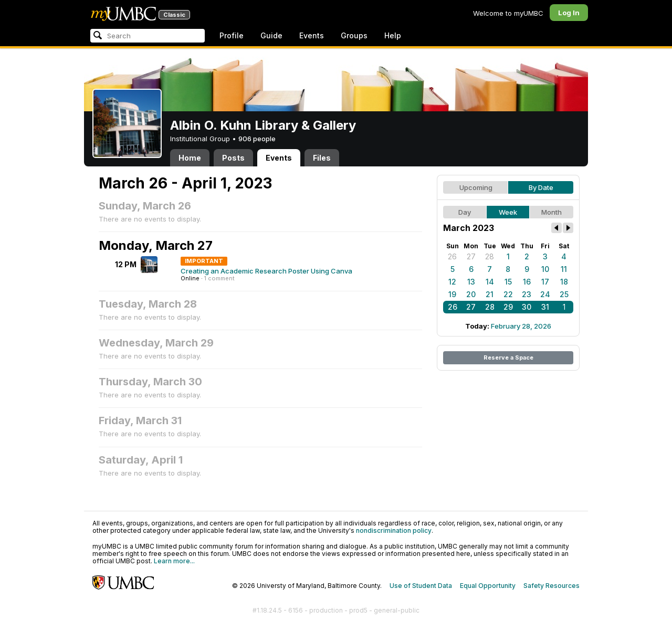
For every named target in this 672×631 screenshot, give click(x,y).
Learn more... (174, 561)
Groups (354, 35)
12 (452, 282)
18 (564, 282)
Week (508, 212)
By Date (541, 187)
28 (490, 256)
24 (545, 294)
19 (452, 294)
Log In (569, 13)
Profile (232, 35)
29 (508, 307)
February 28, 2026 (521, 326)
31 (545, 307)
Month (552, 212)
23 (527, 294)
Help (393, 35)
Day (465, 212)
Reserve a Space (508, 357)
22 (508, 294)
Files (322, 158)
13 (471, 282)
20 (471, 294)
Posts (233, 158)
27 (471, 256)
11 (564, 269)
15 (508, 282)
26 (452, 256)
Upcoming (476, 187)
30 (527, 307)
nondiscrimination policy (394, 530)
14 (490, 282)
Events (312, 35)
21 (490, 294)
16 (527, 282)
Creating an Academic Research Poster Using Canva (266, 271)
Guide (271, 35)
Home (190, 158)
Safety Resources (552, 586)
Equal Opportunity (488, 586)
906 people (257, 139)
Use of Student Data (421, 586)
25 (564, 294)
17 (545, 282)
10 (545, 269)
